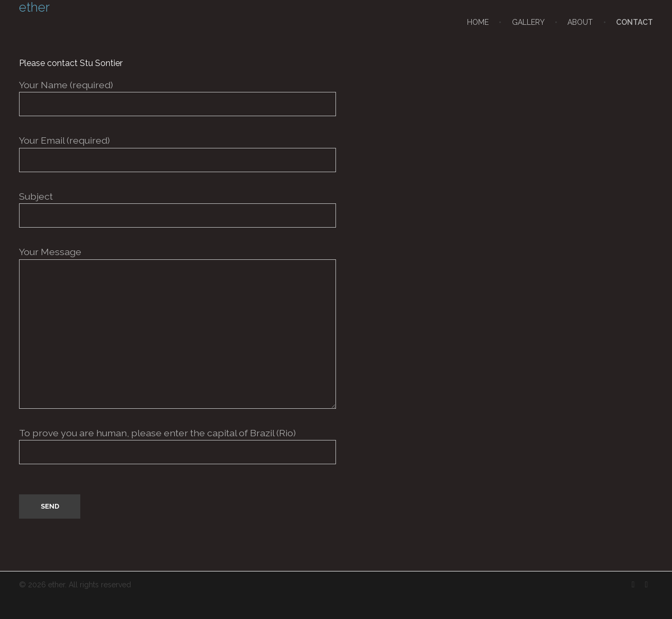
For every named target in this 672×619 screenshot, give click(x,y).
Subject (336, 209)
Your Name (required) (336, 98)
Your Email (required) (336, 153)
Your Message (336, 327)
